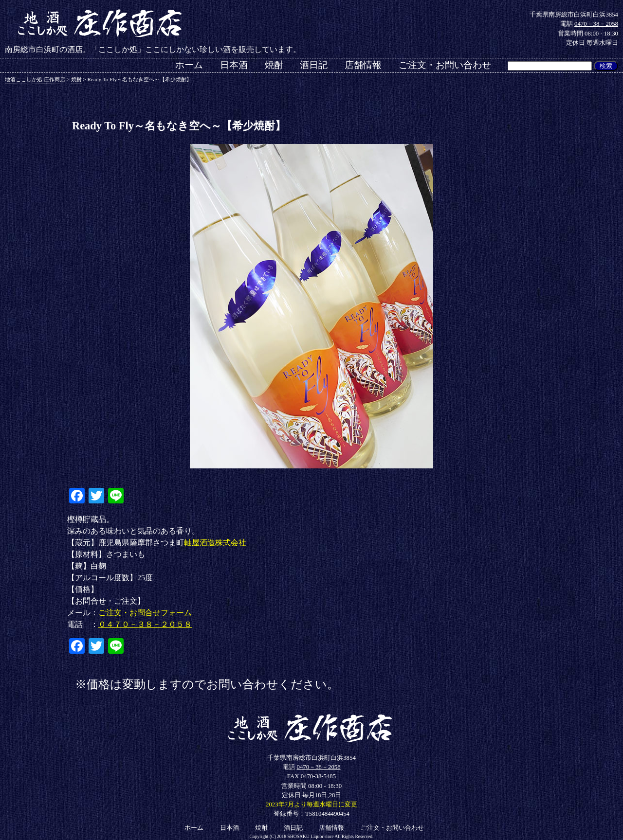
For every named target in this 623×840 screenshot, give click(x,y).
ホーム (189, 65)
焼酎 (274, 65)
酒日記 (314, 65)
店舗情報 (363, 65)
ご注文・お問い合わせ (445, 65)
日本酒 (234, 65)
